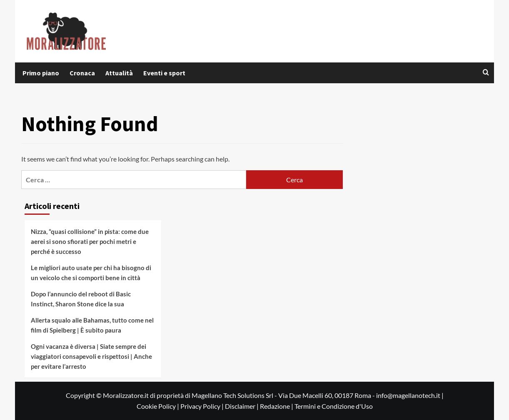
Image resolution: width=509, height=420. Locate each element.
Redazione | (277, 406)
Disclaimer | (242, 406)
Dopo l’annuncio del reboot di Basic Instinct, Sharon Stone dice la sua (81, 299)
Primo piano (41, 73)
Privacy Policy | (203, 406)
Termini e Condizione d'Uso (334, 406)
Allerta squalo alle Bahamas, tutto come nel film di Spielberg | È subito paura (92, 325)
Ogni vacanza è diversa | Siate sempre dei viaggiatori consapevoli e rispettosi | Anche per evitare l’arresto (91, 356)
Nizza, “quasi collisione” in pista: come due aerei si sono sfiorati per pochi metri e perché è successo (90, 241)
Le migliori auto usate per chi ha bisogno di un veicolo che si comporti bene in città (91, 273)
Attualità (119, 73)
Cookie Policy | (158, 406)
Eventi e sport (164, 73)
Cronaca (82, 73)
